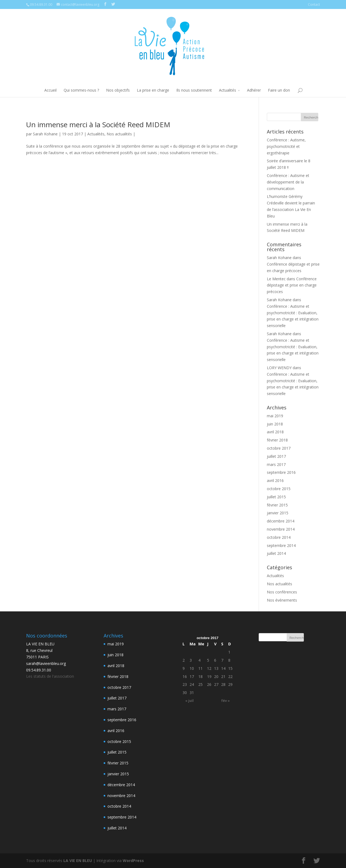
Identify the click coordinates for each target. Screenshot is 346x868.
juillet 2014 (276, 553)
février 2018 (277, 440)
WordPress (133, 861)
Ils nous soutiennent (194, 90)
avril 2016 (275, 480)
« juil (189, 701)
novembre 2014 (281, 529)
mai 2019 (275, 416)
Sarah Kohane (45, 134)
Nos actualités (119, 134)
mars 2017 (276, 464)
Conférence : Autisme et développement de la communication (288, 182)
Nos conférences (282, 592)
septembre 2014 (281, 545)
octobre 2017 (279, 448)
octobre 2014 (279, 537)
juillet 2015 (276, 497)
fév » (225, 701)
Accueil (50, 90)
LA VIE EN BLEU (78, 861)
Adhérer (254, 90)
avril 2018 (275, 432)
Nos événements (282, 600)
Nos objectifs (118, 90)
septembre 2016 (281, 472)
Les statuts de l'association (50, 676)
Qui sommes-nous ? (81, 90)
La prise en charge (153, 90)
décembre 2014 (281, 521)
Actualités (228, 90)
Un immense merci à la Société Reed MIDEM (98, 125)
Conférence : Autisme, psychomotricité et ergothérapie (286, 146)
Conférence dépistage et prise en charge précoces (292, 285)
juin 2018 (275, 424)
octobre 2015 (279, 489)
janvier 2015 (278, 513)
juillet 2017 (276, 456)
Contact (314, 4)
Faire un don (279, 90)
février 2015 (277, 505)
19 (209, 676)
